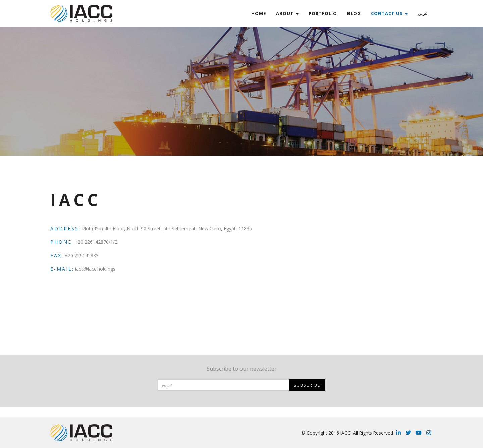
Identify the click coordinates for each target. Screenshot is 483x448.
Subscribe (307, 385)
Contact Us (389, 13)
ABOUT (287, 13)
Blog (354, 13)
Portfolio (323, 13)
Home (259, 13)
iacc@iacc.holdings (95, 269)
